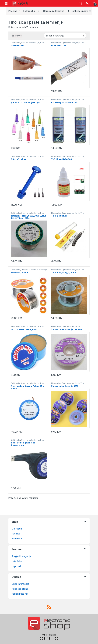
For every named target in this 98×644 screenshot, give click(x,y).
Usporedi (16, 566)
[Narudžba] (65, 36)
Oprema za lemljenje (54, 11)
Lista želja (17, 561)
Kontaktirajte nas (20, 594)
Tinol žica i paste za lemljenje (28, 44)
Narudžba (17, 539)
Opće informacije (20, 584)
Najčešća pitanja (20, 589)
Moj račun (17, 529)
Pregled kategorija (21, 556)
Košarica (16, 534)
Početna (13, 11)
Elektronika (29, 11)
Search (80, 3)
